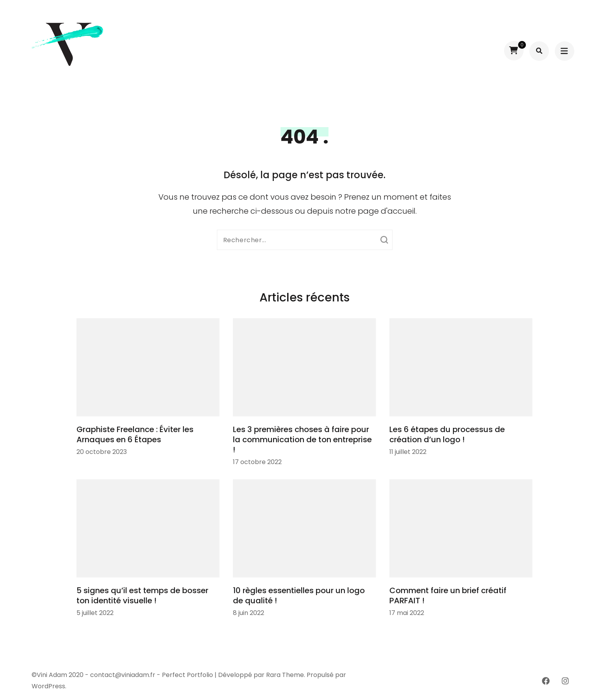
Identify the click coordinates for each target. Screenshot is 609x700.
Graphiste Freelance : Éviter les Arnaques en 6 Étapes (135, 434)
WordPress (48, 686)
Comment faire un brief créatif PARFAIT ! (448, 595)
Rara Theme (285, 675)
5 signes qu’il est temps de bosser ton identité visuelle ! (142, 595)
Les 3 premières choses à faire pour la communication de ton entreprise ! (302, 439)
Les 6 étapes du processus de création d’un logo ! (447, 434)
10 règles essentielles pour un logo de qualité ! (299, 595)
